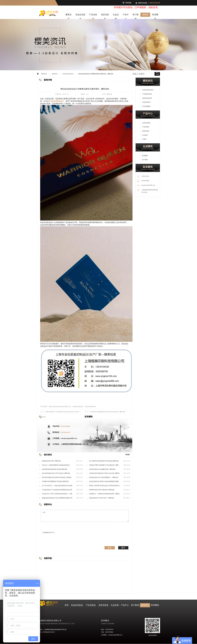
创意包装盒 (105, 15)
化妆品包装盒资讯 (68, 74)
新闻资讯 (145, 15)
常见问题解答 (146, 106)
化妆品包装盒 (80, 15)
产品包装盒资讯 (147, 94)
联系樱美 (155, 15)
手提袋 (144, 139)
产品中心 (126, 15)
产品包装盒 (93, 15)
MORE (128, 455)
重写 (123, 548)
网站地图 (128, 3)
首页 (67, 605)
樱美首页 (69, 15)
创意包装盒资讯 (147, 98)
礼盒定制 (116, 15)
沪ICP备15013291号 (49, 632)
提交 (110, 548)
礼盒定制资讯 (146, 102)
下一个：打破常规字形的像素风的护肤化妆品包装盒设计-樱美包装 (105, 412)
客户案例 (136, 15)
